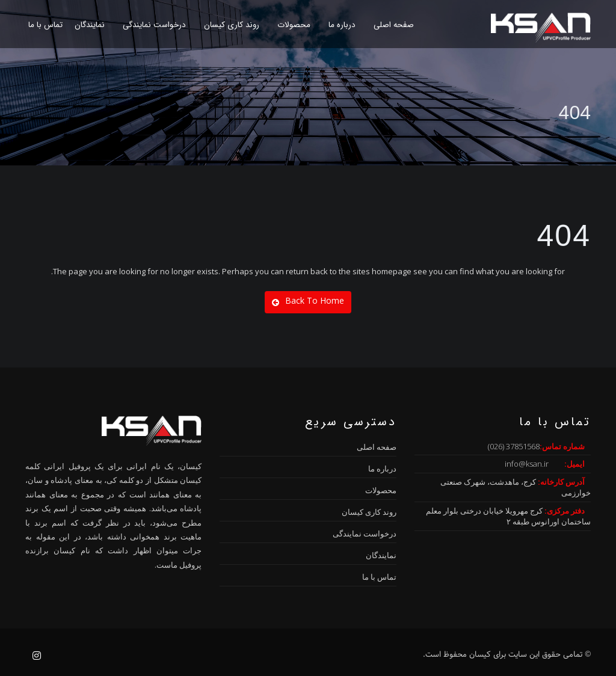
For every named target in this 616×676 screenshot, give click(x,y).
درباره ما (342, 25)
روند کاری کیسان (232, 25)
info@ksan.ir (527, 464)
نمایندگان (90, 25)
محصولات (294, 25)
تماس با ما (45, 25)
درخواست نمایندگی (154, 25)
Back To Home (308, 301)
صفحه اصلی (394, 25)
